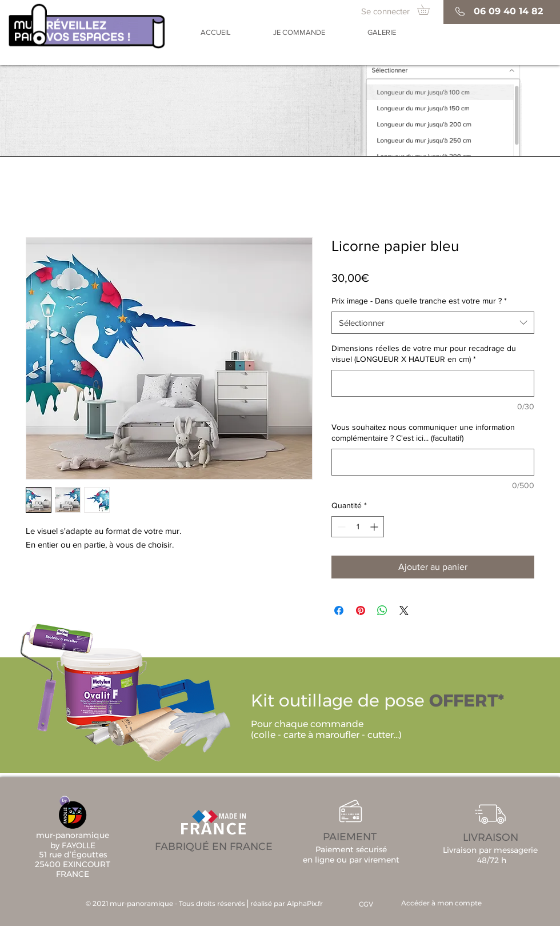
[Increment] (375, 527)
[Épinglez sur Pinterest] (361, 610)
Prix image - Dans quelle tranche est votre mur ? (419, 301)
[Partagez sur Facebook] (339, 610)
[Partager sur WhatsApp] (382, 610)
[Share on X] (404, 610)
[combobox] (433, 323)
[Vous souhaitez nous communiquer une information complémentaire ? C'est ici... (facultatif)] (433, 462)
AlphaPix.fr (305, 903)
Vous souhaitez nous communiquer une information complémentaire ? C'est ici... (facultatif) (423, 433)
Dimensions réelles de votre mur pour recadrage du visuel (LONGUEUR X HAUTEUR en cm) (424, 354)
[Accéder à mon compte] (441, 903)
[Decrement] (340, 527)
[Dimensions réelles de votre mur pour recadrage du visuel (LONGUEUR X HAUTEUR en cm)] (433, 383)
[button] (428, 10)
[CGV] (366, 905)
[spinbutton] (358, 527)
